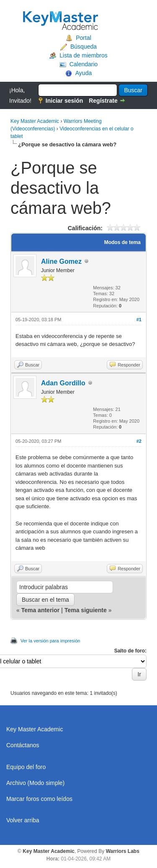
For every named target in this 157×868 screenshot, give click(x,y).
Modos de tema (122, 242)
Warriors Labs (123, 851)
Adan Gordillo (63, 383)
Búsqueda (84, 47)
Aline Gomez (61, 261)
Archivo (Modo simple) (35, 783)
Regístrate (103, 101)
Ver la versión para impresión (50, 641)
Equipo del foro (26, 767)
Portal (84, 38)
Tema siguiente (86, 610)
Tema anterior (41, 610)
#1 (139, 320)
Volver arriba (23, 820)
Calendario (84, 64)
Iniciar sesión (64, 101)
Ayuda (84, 73)
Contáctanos (23, 745)
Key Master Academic (35, 121)
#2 (139, 441)
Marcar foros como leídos (39, 799)
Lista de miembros (83, 55)
